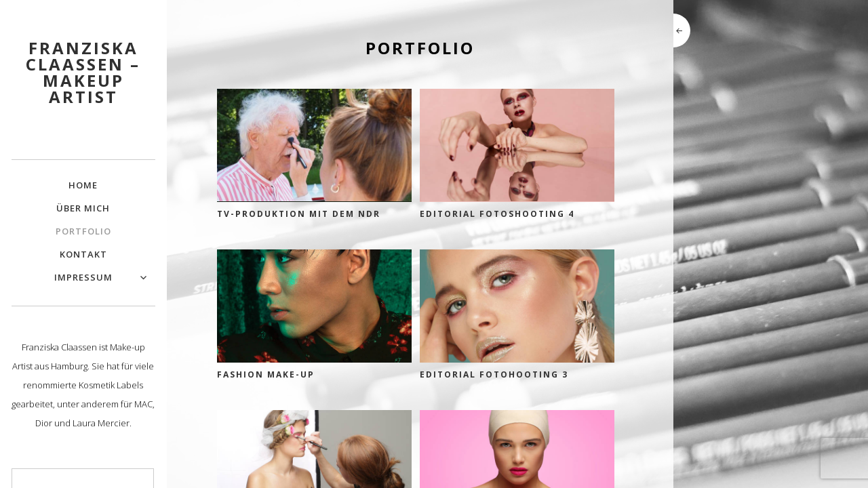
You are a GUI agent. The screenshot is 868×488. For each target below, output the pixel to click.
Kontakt (83, 254)
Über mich (83, 208)
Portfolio (83, 231)
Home (83, 185)
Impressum (83, 277)
